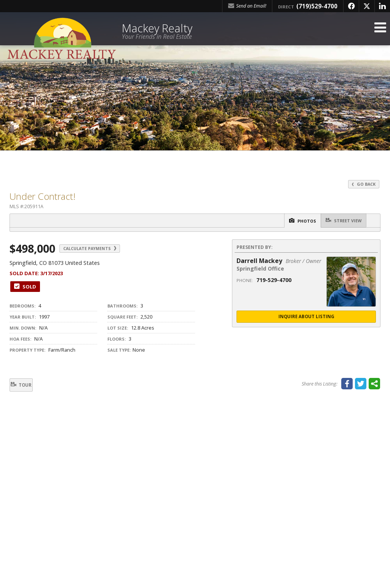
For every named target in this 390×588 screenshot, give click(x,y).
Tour (26, 385)
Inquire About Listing (306, 317)
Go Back (363, 184)
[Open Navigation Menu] (380, 31)
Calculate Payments (98, 249)
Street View (341, 221)
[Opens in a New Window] (351, 6)
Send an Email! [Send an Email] (247, 6)
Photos (293, 221)
